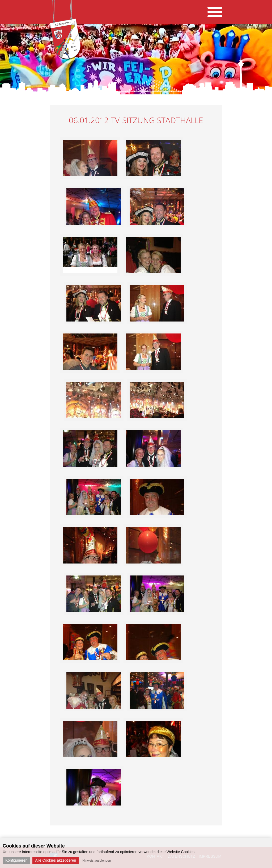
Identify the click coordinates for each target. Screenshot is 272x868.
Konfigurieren (16, 860)
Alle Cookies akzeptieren (56, 860)
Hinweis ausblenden (97, 861)
